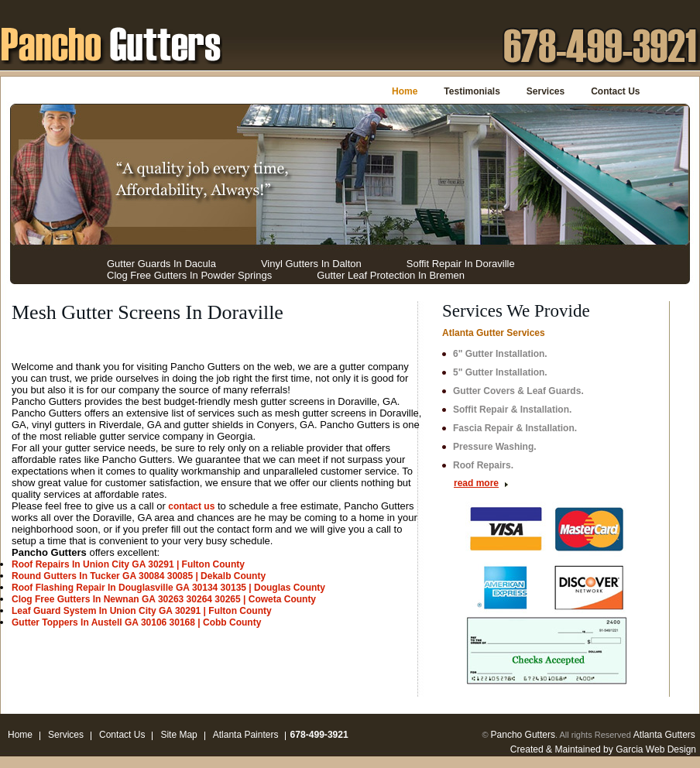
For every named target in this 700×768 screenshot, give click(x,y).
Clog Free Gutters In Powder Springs (189, 275)
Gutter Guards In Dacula (161, 264)
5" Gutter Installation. (500, 372)
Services (546, 91)
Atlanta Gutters (664, 735)
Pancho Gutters (523, 735)
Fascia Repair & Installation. (515, 428)
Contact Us (615, 91)
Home (405, 91)
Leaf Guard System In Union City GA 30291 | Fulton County (142, 611)
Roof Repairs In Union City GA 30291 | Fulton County (128, 564)
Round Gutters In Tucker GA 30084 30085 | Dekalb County (139, 576)
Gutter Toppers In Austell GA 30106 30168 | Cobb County (136, 622)
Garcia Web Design (656, 749)
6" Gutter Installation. (500, 354)
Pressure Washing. (495, 447)
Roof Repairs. (483, 465)
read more (476, 483)
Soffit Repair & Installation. (512, 410)
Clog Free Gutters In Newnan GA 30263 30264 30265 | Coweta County (164, 599)
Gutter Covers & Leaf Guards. (518, 391)
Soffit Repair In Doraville (461, 264)
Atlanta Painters (246, 735)
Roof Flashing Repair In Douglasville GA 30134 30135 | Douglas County (168, 588)
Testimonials (472, 91)
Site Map (178, 735)
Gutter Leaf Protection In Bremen (391, 275)
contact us (191, 506)
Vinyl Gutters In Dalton (311, 264)
